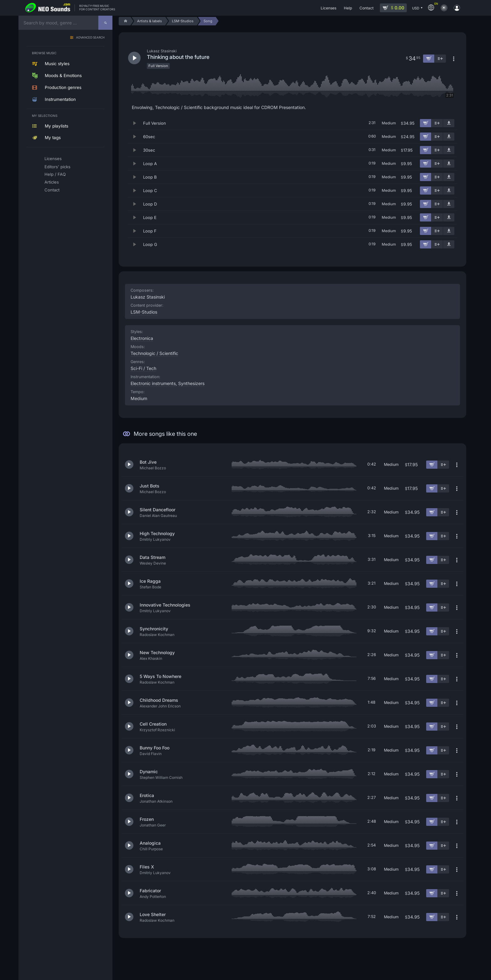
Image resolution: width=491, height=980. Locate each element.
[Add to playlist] (437, 123)
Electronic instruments (153, 383)
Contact (52, 190)
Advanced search (90, 38)
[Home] (124, 21)
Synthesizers (191, 383)
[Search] (105, 23)
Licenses (53, 159)
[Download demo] (449, 123)
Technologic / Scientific (154, 353)
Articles (52, 182)
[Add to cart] (426, 123)
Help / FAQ (55, 174)
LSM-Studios (144, 312)
